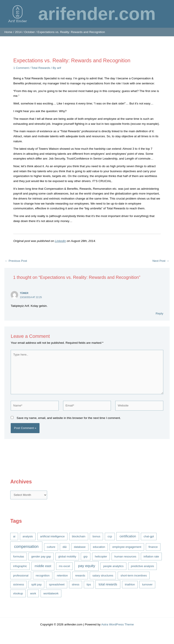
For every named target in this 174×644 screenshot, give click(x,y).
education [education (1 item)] (99, 547)
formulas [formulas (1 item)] (19, 556)
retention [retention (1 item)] (62, 575)
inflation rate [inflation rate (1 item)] (151, 556)
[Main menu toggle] (170, 14)
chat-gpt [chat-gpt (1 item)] (149, 536)
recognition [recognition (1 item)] (43, 575)
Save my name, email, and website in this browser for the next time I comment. (69, 418)
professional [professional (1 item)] (21, 575)
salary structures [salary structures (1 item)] (103, 575)
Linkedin (60, 241)
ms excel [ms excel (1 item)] (64, 566)
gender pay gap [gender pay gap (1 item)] (41, 556)
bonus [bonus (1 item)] (96, 536)
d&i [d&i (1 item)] (65, 547)
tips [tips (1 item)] (89, 584)
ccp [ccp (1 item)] (110, 536)
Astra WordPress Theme (118, 624)
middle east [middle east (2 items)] (43, 566)
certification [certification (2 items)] (128, 536)
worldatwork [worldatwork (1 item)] (51, 593)
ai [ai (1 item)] (14, 536)
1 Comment (21, 68)
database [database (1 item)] (80, 547)
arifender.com (97, 14)
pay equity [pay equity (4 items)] (87, 566)
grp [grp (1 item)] (85, 556)
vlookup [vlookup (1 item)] (18, 593)
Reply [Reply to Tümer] (159, 313)
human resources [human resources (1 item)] (125, 556)
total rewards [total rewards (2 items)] (108, 584)
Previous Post (16, 261)
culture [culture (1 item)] (51, 547)
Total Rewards (41, 68)
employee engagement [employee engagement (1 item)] (127, 547)
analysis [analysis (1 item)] (28, 536)
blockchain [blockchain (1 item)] (78, 536)
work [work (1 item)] (33, 593)
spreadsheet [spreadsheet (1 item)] (57, 584)
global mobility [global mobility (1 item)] (67, 556)
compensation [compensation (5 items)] (26, 547)
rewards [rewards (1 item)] (80, 575)
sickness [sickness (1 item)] (19, 584)
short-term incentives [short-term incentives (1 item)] (134, 575)
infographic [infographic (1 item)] (20, 566)
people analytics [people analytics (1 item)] (113, 566)
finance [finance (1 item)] (153, 547)
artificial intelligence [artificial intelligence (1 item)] (53, 536)
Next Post (161, 261)
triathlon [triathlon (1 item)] (130, 584)
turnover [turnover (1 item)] (147, 584)
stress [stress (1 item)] (76, 584)
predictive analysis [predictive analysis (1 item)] (142, 566)
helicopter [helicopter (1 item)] (101, 556)
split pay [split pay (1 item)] (36, 584)
